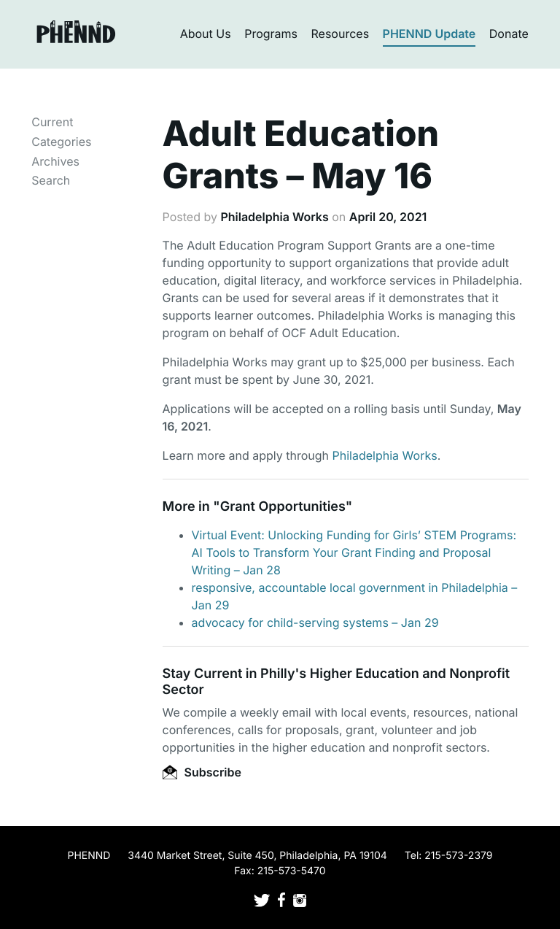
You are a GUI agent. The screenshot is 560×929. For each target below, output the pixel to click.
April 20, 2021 (388, 217)
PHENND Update (429, 34)
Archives (55, 161)
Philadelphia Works (274, 217)
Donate (509, 34)
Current (52, 122)
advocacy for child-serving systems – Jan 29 (315, 622)
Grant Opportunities (283, 507)
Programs (271, 34)
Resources (341, 34)
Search (51, 180)
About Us (206, 34)
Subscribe (202, 772)
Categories (61, 142)
